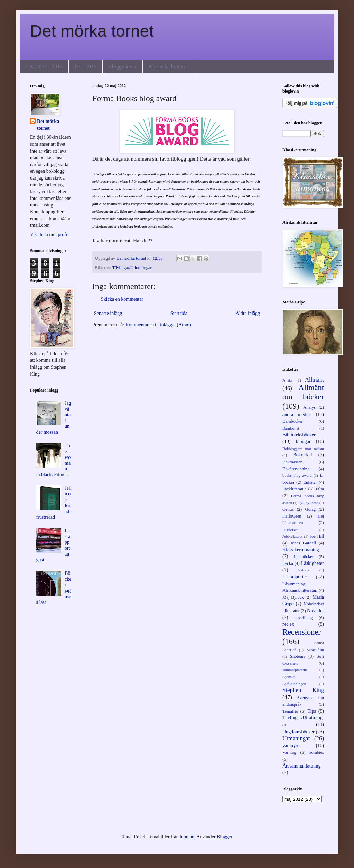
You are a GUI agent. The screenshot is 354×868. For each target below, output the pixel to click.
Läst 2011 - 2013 (44, 66)
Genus (288, 509)
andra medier (297, 414)
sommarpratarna (295, 670)
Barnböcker (293, 421)
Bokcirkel (302, 455)
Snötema (298, 656)
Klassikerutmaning (301, 550)
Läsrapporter (295, 577)
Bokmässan (292, 462)
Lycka (288, 563)
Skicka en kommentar (122, 299)
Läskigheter (313, 563)
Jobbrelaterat (292, 536)
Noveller (315, 611)
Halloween (292, 516)
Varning (289, 752)
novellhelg (303, 618)
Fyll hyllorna (308, 503)
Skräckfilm (315, 650)
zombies (317, 752)
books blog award (297, 475)
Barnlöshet (291, 428)
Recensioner (302, 632)
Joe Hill (317, 536)
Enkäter (310, 482)
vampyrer (292, 746)
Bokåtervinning (296, 469)
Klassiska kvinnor (168, 66)
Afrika (287, 380)
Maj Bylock (293, 597)
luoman (187, 837)
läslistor (304, 570)
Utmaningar (296, 738)
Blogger (224, 837)
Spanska (289, 677)
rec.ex (288, 624)
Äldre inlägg (248, 313)
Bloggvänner (123, 66)
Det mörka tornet (92, 31)
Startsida (179, 313)
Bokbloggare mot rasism (303, 449)
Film (320, 489)
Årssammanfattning (301, 766)
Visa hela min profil (49, 235)
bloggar (303, 441)
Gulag (310, 509)
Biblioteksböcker (299, 435)
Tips (312, 711)
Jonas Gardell (303, 543)
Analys (309, 407)
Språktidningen (294, 684)
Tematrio (290, 711)
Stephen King (303, 690)
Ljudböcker (304, 557)
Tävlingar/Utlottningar (132, 268)
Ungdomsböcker (299, 732)
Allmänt (314, 380)
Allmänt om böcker (303, 392)
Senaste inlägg (108, 313)
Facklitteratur (294, 489)
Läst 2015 (85, 66)
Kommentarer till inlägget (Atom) (158, 325)
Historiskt (290, 530)
